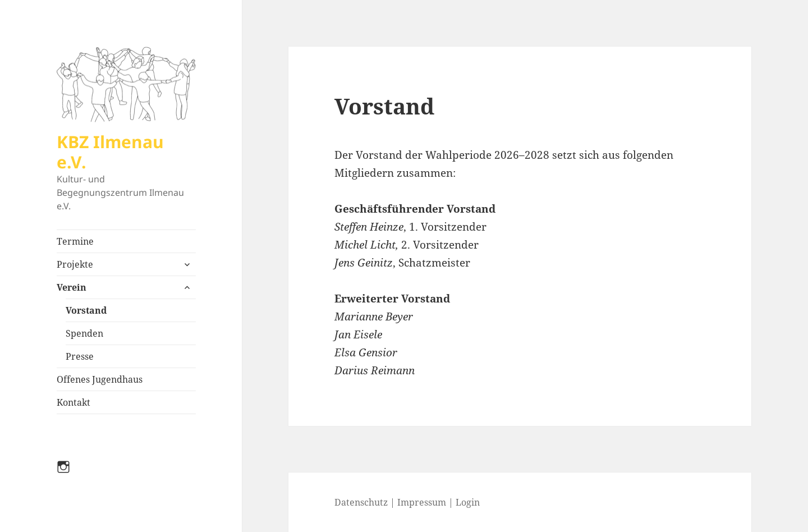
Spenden (84, 333)
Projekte (75, 264)
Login (468, 502)
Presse (80, 356)
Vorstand (86, 310)
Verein (72, 287)
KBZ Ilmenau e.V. (110, 152)
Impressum (422, 502)
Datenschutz (361, 502)
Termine (75, 241)
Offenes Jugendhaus (100, 379)
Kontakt (74, 402)
